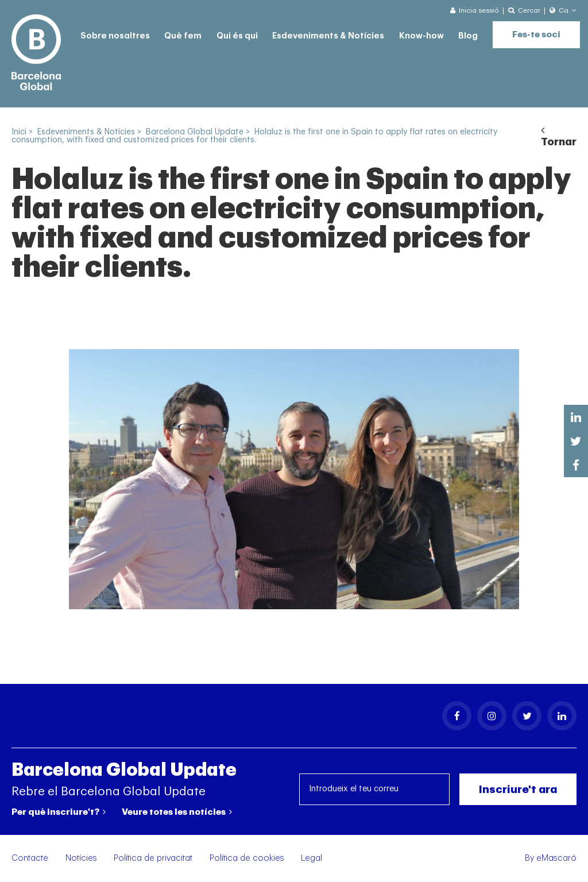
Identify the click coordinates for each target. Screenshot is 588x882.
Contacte (30, 858)
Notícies (81, 858)
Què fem (183, 36)
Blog (468, 36)
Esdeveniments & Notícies (328, 36)
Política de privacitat (153, 858)
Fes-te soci (536, 35)
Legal (312, 858)
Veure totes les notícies (177, 812)
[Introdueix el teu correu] (375, 789)
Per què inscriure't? (59, 812)
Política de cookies (247, 858)
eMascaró (556, 858)
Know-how (421, 36)
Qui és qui (237, 36)
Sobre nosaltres (115, 36)
